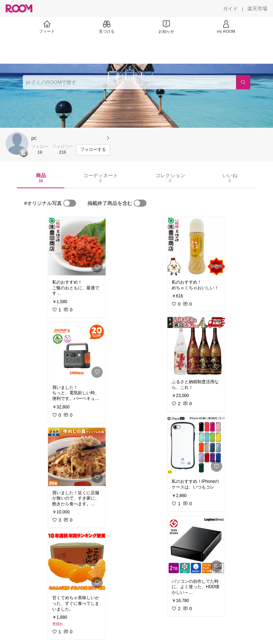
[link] (77, 246)
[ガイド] (230, 9)
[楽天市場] (257, 9)
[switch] (70, 203)
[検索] (243, 82)
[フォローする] (93, 150)
